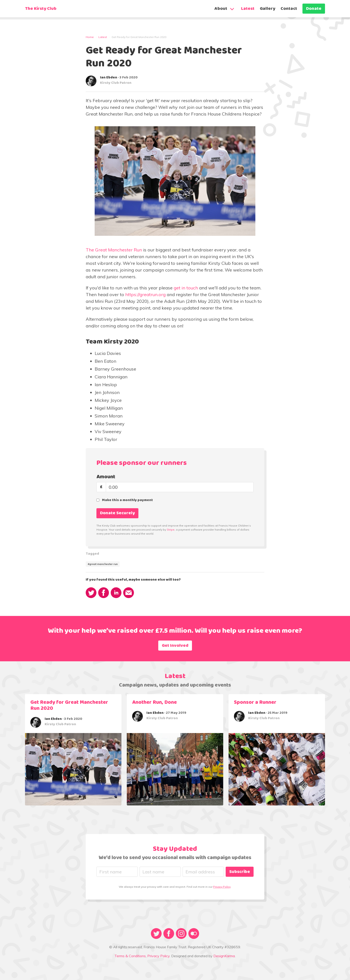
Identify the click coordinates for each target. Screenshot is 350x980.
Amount (106, 477)
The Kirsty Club (41, 9)
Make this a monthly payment (127, 500)
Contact (289, 9)
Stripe (171, 530)
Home (90, 37)
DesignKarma (224, 956)
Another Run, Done (154, 702)
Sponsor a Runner (255, 702)
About (221, 9)
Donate (314, 9)
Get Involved (175, 646)
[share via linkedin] (116, 593)
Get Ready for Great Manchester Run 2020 (69, 705)
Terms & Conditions (130, 956)
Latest (248, 9)
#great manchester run (103, 564)
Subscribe (240, 872)
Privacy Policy (222, 887)
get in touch (186, 288)
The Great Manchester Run (114, 250)
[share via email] (129, 593)
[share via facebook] (104, 593)
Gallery (268, 9)
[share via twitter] (91, 593)
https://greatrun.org (145, 294)
